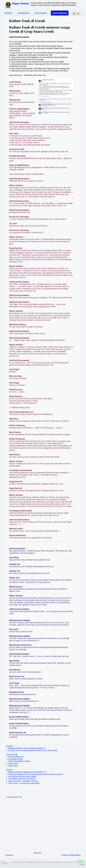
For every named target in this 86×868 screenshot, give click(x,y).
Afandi (24, 862)
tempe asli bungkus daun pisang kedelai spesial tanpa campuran (36, 774)
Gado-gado (13, 766)
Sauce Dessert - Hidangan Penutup (23, 781)
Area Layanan (41, 13)
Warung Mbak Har (16, 757)
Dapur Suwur (21, 3)
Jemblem (9, 855)
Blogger (29, 862)
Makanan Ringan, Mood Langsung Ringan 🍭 (27, 748)
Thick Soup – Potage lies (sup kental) (24, 783)
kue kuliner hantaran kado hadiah (22, 776)
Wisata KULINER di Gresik (19, 761)
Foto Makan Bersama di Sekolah (22, 779)
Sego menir (13, 763)
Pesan (60, 13)
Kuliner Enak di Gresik (27, 21)
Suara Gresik (12, 754)
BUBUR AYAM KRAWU (71, 855)
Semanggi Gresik (15, 759)
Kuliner (10, 770)
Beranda (8, 13)
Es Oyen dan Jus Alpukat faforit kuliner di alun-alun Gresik (33, 750)
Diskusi (10, 746)
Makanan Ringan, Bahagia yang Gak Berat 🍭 (27, 772)
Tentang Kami (23, 13)
